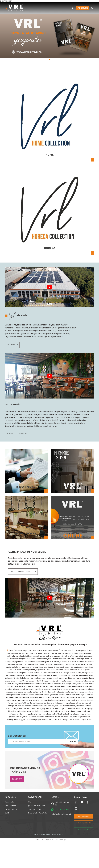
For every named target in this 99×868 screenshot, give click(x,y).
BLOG (7, 839)
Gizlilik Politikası (10, 832)
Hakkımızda (9, 828)
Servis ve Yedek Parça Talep (38, 839)
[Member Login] (92, 8)
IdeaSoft (36, 866)
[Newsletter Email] (43, 768)
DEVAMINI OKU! (13, 370)
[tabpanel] (49, 51)
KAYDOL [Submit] (73, 768)
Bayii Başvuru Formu (36, 836)
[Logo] (15, 8)
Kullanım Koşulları (11, 836)
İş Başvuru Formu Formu (37, 832)
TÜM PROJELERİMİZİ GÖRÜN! (17, 459)
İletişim (30, 828)
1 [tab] (49, 84)
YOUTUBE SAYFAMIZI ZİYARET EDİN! (23, 597)
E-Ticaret (44, 866)
